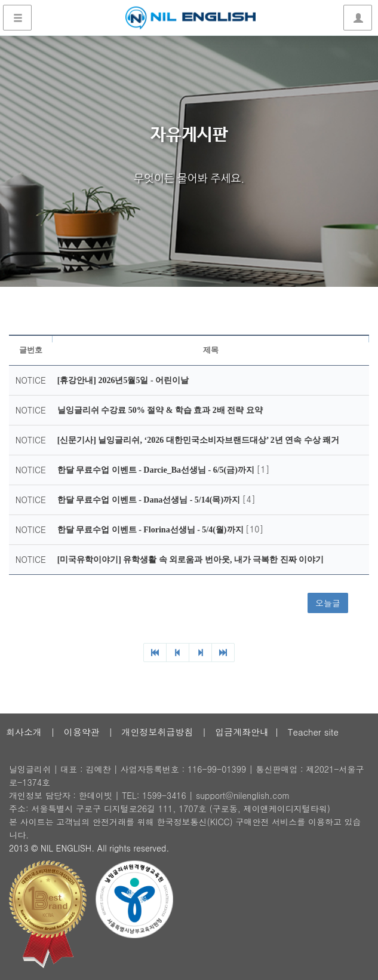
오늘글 (328, 603)
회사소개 (24, 732)
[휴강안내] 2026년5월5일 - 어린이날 (123, 380)
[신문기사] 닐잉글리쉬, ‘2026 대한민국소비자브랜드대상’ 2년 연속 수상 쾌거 (199, 440)
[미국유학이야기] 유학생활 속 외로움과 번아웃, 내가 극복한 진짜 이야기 (191, 560)
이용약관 (82, 732)
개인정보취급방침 (157, 732)
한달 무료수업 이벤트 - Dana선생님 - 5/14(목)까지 (150, 500)
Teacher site (313, 732)
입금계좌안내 (242, 732)
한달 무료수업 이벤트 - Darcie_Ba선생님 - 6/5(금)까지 (157, 470)
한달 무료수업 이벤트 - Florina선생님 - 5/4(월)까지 (151, 530)
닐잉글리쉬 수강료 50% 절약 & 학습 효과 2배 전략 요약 (160, 410)
